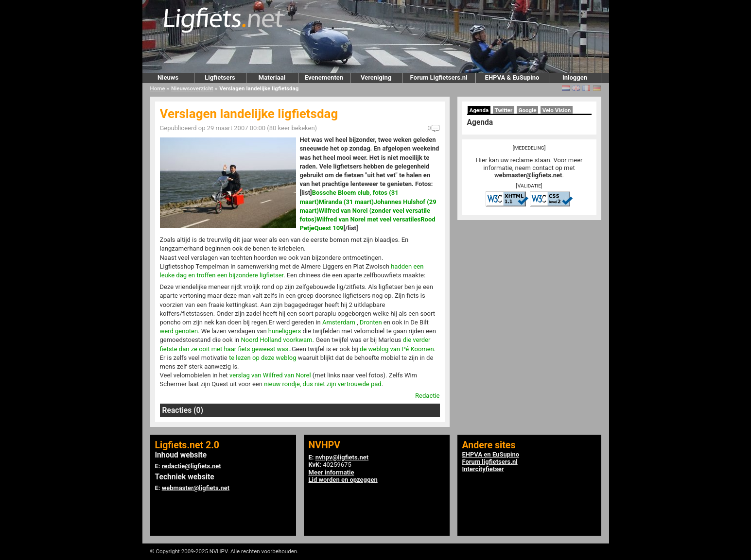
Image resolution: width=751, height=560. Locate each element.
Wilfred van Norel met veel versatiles (368, 219)
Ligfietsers (220, 77)
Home (158, 88)
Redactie (427, 396)
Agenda (479, 110)
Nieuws (168, 77)
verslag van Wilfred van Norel (270, 375)
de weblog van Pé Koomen (397, 349)
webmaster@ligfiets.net (528, 175)
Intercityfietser (483, 469)
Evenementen (324, 77)
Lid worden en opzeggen (343, 480)
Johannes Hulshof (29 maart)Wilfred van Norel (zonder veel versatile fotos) (368, 211)
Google (528, 110)
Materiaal (272, 77)
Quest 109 (329, 228)
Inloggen (575, 77)
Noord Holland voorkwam (276, 340)
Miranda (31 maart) (346, 202)
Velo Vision (557, 110)
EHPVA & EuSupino (512, 77)
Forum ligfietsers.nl (490, 462)
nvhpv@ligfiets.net (342, 457)
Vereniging (376, 77)
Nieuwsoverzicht (192, 88)
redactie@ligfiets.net (192, 466)
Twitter (504, 110)
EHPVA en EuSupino (491, 454)
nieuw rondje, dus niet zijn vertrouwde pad (323, 384)
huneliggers (285, 331)
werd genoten (179, 331)
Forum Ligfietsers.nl (439, 77)
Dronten (371, 322)
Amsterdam (339, 322)
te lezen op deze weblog (263, 358)
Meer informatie (332, 472)
